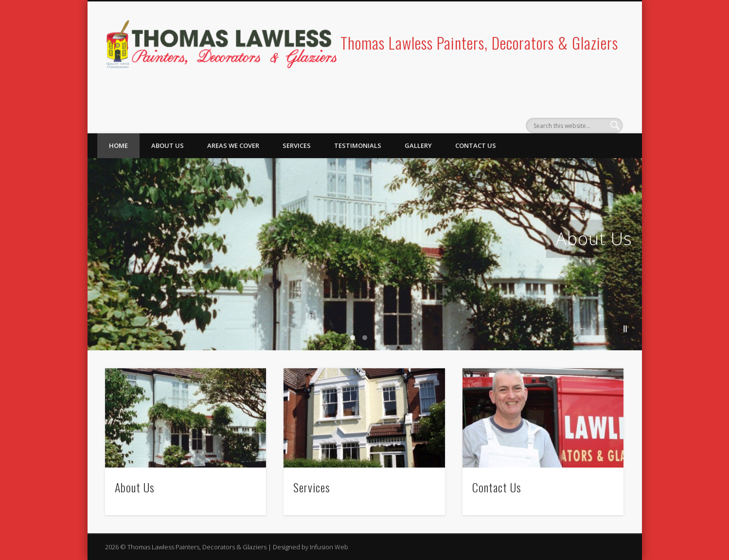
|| (625, 328)
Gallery (418, 145)
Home (118, 145)
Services (297, 145)
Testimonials (358, 145)
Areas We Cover (233, 145)
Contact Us (476, 145)
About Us (168, 145)
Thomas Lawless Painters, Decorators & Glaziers (479, 43)
